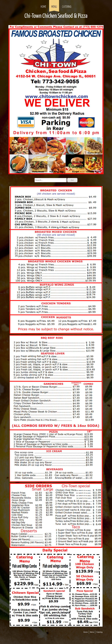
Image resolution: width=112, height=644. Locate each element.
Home (43, 7)
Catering (67, 7)
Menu (54, 7)
